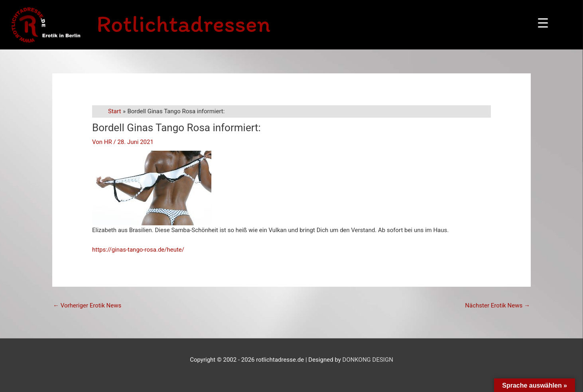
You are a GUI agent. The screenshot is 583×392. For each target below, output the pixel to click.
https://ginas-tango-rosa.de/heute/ (138, 250)
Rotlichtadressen (183, 24)
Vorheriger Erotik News (87, 305)
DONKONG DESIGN (368, 360)
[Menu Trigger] (543, 23)
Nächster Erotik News (497, 305)
